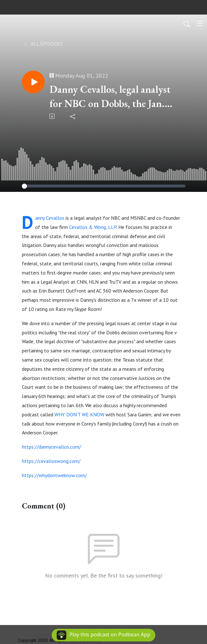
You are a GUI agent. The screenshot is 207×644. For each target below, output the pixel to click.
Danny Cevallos (50, 218)
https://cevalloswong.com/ (51, 461)
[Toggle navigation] (200, 23)
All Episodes (43, 44)
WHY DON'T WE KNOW (79, 414)
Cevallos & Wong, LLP (93, 227)
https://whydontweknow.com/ (54, 475)
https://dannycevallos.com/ (52, 447)
